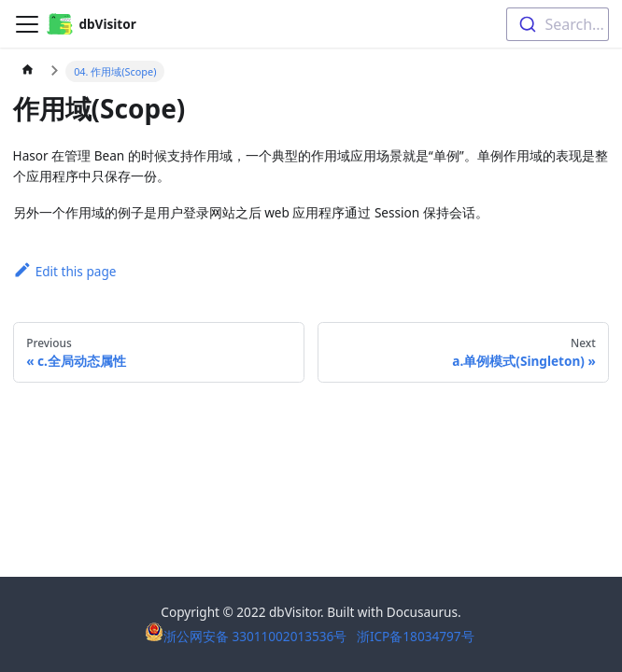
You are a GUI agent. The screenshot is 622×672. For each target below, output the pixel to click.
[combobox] (558, 24)
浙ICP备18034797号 (416, 636)
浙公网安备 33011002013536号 (247, 636)
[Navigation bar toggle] (27, 24)
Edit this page (65, 271)
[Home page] (28, 72)
